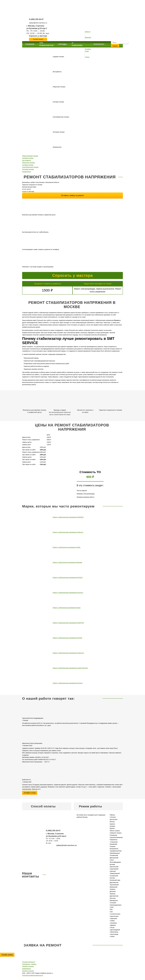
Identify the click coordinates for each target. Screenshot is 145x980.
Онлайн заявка (7, 955)
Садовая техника (28, 158)
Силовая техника (28, 165)
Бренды (63, 44)
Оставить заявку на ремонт (73, 195)
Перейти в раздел (28, 966)
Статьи (87, 57)
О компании (77, 44)
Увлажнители (26, 172)
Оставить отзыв (30, 793)
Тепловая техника (28, 169)
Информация (26, 969)
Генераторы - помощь (29, 964)
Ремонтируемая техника (30, 156)
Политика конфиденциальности (33, 975)
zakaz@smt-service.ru (38, 23)
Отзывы (87, 43)
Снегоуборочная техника (30, 167)
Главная (30, 44)
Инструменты (27, 160)
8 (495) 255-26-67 (36, 19)
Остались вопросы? (29, 962)
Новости (88, 32)
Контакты (99, 44)
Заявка (109, 44)
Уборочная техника (28, 163)
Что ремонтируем (46, 44)
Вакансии (88, 37)
